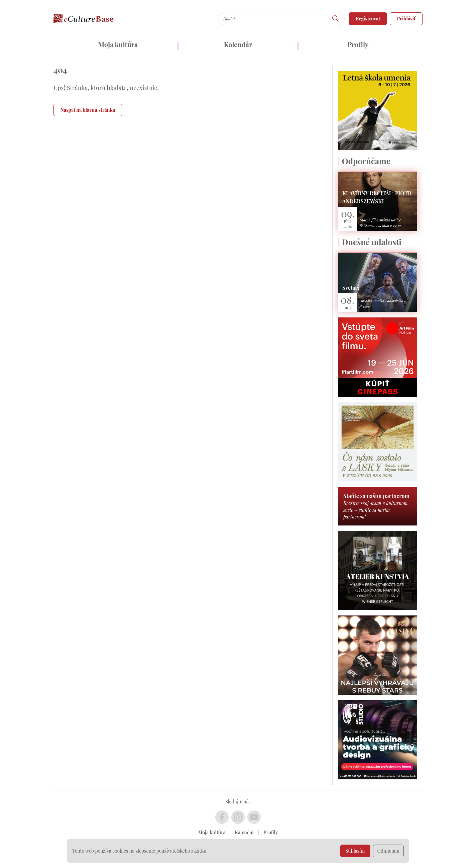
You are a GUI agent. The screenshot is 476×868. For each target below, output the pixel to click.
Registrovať (368, 19)
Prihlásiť (406, 19)
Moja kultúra (118, 44)
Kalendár (238, 44)
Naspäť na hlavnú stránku (88, 110)
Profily (358, 44)
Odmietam (389, 851)
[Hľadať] (336, 19)
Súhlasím (355, 851)
